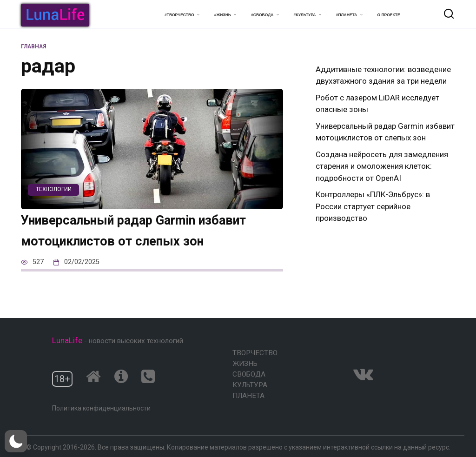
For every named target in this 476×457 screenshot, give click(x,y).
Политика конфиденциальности (101, 408)
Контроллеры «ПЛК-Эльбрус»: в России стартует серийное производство (373, 206)
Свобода (249, 374)
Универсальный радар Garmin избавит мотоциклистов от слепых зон (152, 240)
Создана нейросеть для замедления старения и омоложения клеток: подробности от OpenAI (382, 166)
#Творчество (179, 15)
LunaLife (67, 341)
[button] (16, 441)
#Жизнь (223, 15)
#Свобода (262, 15)
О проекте (389, 15)
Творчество (255, 353)
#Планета (347, 15)
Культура (250, 385)
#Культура (305, 15)
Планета (248, 396)
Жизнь (245, 364)
